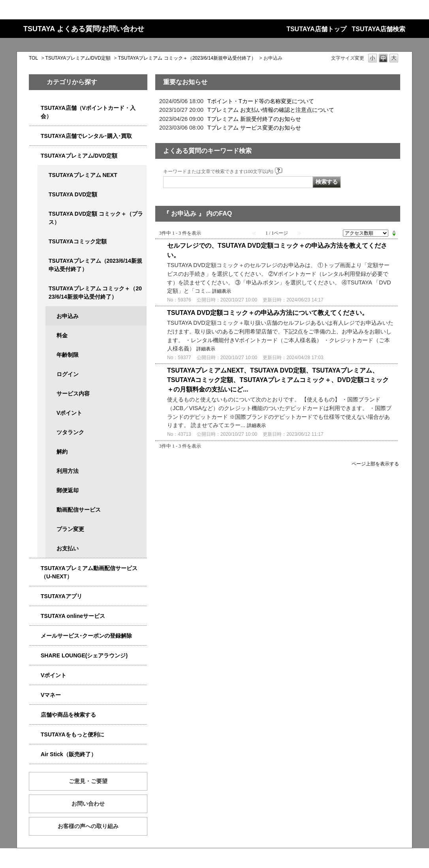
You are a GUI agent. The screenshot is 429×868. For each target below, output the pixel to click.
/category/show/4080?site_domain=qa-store (35, 636)
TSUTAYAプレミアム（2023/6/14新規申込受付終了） (95, 265)
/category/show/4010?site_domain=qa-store (35, 616)
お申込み (68, 316)
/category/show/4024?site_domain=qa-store (35, 735)
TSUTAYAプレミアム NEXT (83, 175)
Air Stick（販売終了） (69, 754)
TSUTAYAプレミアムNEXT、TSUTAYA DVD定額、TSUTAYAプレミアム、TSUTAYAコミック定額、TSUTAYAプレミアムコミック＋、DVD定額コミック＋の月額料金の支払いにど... (278, 380)
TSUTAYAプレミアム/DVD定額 (78, 58)
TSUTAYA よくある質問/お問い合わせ (84, 29)
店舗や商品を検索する (68, 715)
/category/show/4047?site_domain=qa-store (35, 108)
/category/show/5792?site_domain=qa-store (43, 289)
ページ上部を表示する (375, 464)
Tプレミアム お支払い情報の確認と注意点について (271, 110)
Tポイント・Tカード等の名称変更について (261, 101)
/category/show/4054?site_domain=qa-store (35, 136)
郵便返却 (68, 490)
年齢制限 (68, 355)
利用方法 (68, 471)
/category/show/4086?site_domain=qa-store (35, 715)
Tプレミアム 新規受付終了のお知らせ (254, 119)
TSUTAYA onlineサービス (73, 616)
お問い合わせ (88, 804)
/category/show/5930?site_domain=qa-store (43, 214)
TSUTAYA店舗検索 (379, 29)
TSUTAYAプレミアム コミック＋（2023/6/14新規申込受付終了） (187, 58)
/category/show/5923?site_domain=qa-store (35, 568)
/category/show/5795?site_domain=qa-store (43, 242)
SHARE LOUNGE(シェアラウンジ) (84, 655)
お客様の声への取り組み (88, 826)
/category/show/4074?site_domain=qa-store (35, 675)
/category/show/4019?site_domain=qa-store (35, 596)
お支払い (68, 548)
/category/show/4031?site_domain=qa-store (35, 156)
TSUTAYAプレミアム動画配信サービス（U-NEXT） (89, 572)
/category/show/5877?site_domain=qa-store (35, 656)
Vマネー (51, 695)
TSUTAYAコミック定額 (78, 241)
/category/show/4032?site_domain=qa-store (43, 261)
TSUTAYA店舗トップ (316, 29)
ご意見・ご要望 (88, 781)
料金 (62, 335)
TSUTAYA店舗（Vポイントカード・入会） (88, 112)
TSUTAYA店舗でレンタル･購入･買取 (86, 136)
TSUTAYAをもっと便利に (72, 734)
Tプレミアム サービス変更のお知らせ (254, 128)
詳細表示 (222, 291)
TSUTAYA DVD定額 (73, 194)
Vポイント (69, 413)
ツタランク (70, 432)
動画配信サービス (79, 510)
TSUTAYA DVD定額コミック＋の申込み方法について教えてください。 (268, 313)
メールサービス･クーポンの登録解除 (86, 636)
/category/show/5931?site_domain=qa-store (43, 175)
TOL (33, 58)
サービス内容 (73, 394)
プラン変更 (70, 529)
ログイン (68, 374)
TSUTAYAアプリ (61, 596)
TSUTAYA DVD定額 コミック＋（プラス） (96, 218)
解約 (62, 452)
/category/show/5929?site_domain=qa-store (43, 195)
